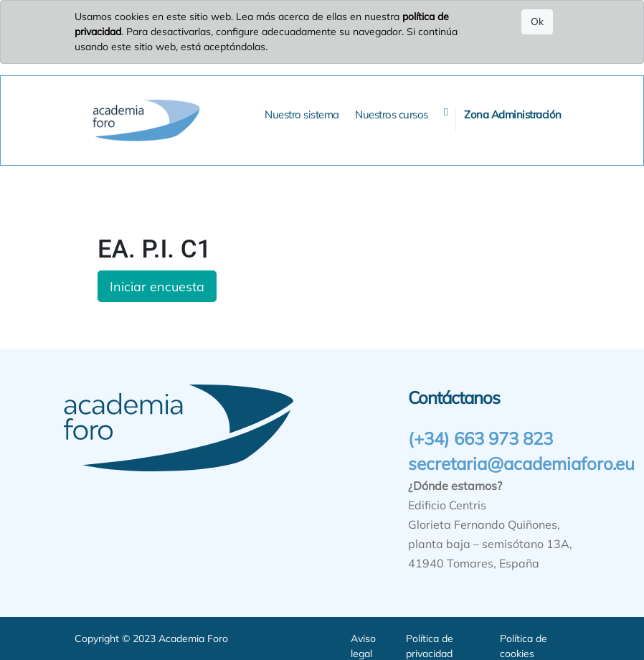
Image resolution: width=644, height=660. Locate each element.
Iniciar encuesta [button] (157, 286)
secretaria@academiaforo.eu (521, 463)
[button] (446, 112)
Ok (537, 22)
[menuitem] (302, 115)
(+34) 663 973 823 (480, 438)
